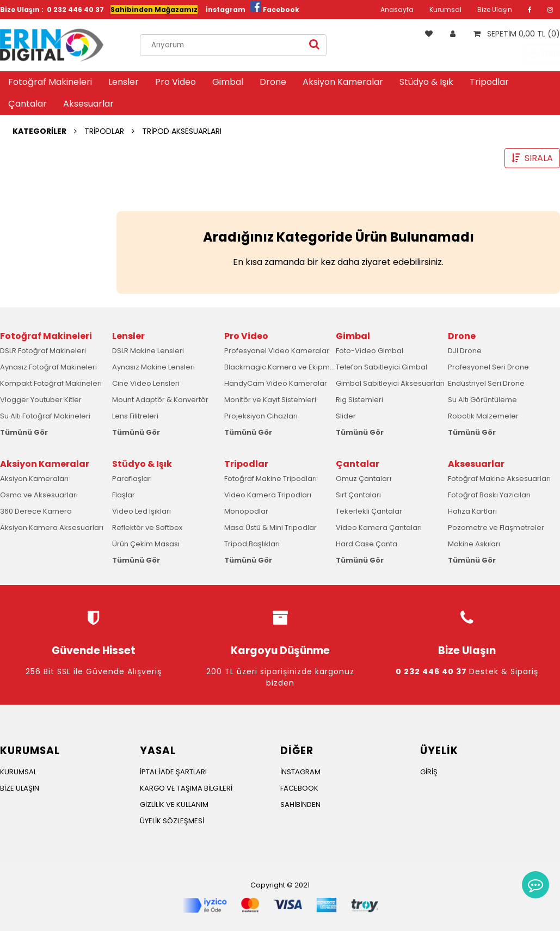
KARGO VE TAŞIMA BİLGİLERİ (186, 788)
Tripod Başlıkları (252, 544)
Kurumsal (445, 10)
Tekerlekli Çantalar (369, 511)
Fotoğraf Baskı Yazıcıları (489, 495)
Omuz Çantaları (364, 479)
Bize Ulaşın (495, 10)
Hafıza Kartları (472, 511)
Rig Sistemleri (359, 400)
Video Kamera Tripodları (268, 495)
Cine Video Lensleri (146, 383)
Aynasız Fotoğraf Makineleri (48, 367)
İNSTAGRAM (300, 772)
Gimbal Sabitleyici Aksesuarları (390, 383)
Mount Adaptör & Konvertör (160, 400)
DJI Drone (465, 351)
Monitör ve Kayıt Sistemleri (270, 400)
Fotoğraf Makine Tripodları (270, 479)
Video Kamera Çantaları (379, 528)
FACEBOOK (299, 788)
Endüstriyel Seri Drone (486, 383)
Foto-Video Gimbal (370, 351)
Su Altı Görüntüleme (482, 400)
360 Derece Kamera (36, 511)
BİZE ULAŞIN (20, 788)
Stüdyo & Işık (426, 82)
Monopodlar (246, 511)
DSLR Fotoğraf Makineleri (43, 351)
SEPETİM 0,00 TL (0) (514, 34)
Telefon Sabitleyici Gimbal (381, 367)
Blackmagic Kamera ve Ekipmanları (287, 367)
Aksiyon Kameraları (34, 479)
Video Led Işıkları (141, 511)
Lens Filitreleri (135, 416)
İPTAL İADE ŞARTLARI (173, 772)
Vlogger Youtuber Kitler (41, 400)
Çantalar (27, 104)
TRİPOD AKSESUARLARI (182, 131)
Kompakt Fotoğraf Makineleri (51, 383)
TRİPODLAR (104, 131)
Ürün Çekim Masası (146, 544)
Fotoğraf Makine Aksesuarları (499, 479)
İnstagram (226, 10)
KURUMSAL (18, 772)
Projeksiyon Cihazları (261, 416)
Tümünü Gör (24, 432)
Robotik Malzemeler (483, 416)
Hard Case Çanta (367, 544)
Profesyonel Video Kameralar (277, 351)
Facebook (281, 10)
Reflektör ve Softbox (147, 528)
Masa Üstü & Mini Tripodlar (270, 528)
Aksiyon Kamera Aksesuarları (52, 528)
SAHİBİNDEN (300, 804)
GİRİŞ (429, 772)
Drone (273, 82)
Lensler (124, 82)
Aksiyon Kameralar (343, 82)
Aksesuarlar (88, 104)
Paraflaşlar (131, 479)
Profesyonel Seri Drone (488, 367)
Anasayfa (397, 10)
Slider (346, 416)
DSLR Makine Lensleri (148, 351)
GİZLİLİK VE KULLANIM (174, 804)
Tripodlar (489, 82)
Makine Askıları (474, 544)
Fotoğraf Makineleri (50, 82)
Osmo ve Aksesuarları (39, 495)
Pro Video (176, 82)
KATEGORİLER (39, 131)
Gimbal (228, 82)
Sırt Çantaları (358, 495)
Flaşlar (124, 495)
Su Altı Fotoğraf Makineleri (45, 416)
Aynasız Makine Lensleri (153, 367)
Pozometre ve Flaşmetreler (496, 528)
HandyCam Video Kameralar (276, 383)
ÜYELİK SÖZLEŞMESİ (172, 821)
